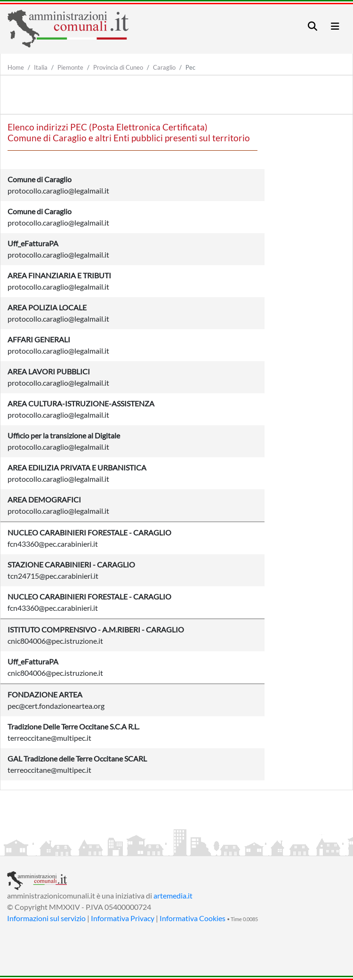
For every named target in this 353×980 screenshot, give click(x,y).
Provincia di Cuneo (118, 67)
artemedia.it (173, 895)
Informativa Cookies (193, 918)
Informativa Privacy (123, 918)
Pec (190, 67)
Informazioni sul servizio (46, 918)
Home (16, 67)
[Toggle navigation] (313, 26)
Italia (41, 67)
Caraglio (164, 67)
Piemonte (70, 67)
